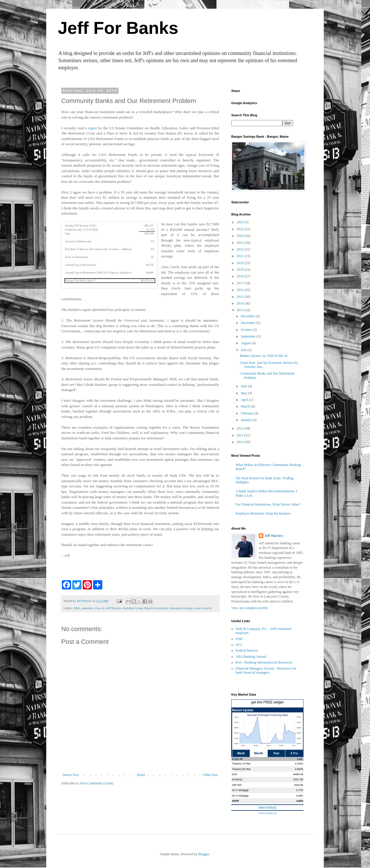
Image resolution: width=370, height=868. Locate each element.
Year (276, 753)
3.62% (300, 801)
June (244, 386)
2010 (241, 442)
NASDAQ (237, 779)
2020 (241, 263)
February (247, 413)
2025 (241, 229)
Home (141, 775)
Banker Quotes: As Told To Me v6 (264, 356)
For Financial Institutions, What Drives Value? (268, 504)
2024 (241, 236)
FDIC (239, 639)
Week (241, 753)
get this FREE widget (267, 702)
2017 (241, 283)
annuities (87, 608)
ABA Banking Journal (251, 657)
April (245, 400)
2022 (241, 249)
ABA (77, 608)
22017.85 (298, 779)
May (244, 393)
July (244, 350)
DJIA (235, 774)
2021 (241, 256)
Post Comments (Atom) (97, 783)
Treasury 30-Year (241, 769)
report (93, 128)
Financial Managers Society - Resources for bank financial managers (266, 670)
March (246, 406)
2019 (241, 270)
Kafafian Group (133, 608)
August (246, 343)
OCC (239, 645)
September (249, 336)
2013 (241, 310)
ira (103, 608)
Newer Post (71, 775)
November (249, 323)
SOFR (235, 801)
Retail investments (156, 608)
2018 (241, 276)
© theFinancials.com (267, 813)
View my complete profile (249, 608)
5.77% (300, 790)
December (248, 316)
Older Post (210, 775)
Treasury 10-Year (241, 764)
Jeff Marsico (114, 608)
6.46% (300, 796)
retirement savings (181, 608)
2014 (241, 303)
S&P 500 (237, 785)
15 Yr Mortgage (240, 790)
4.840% (299, 769)
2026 (241, 222)
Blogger (204, 854)
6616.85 (299, 785)
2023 (241, 243)
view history (268, 808)
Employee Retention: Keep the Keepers (263, 513)
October (247, 330)
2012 (241, 428)
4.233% (299, 764)
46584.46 (298, 774)
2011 (241, 435)
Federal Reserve (247, 650)
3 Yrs (294, 753)
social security (203, 608)
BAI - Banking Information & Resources (264, 662)
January (247, 420)
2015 (241, 297)
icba (97, 608)
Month (259, 753)
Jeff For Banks (118, 28)
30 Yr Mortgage (240, 796)
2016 (241, 290)
